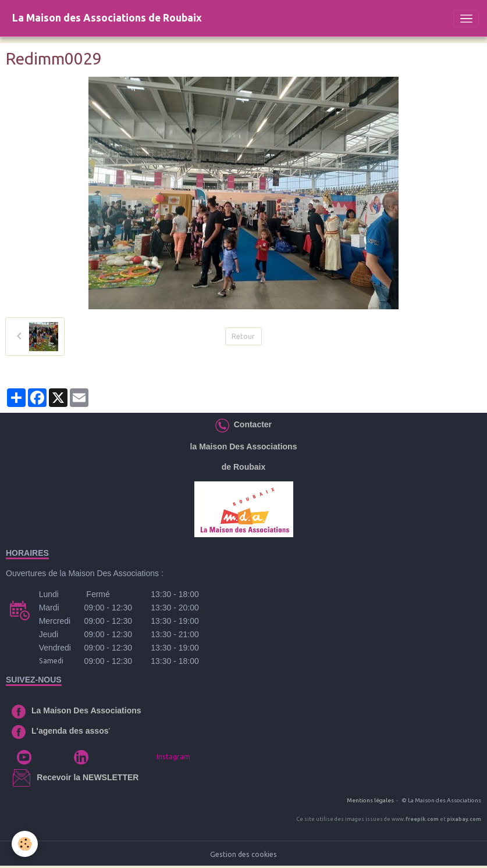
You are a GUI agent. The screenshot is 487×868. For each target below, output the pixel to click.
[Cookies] (25, 844)
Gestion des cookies (243, 854)
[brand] (107, 18)
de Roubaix (243, 467)
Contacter (250, 424)
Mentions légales (370, 800)
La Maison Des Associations (86, 710)
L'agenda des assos (70, 731)
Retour (243, 336)
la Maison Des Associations (244, 446)
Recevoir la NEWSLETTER (88, 777)
